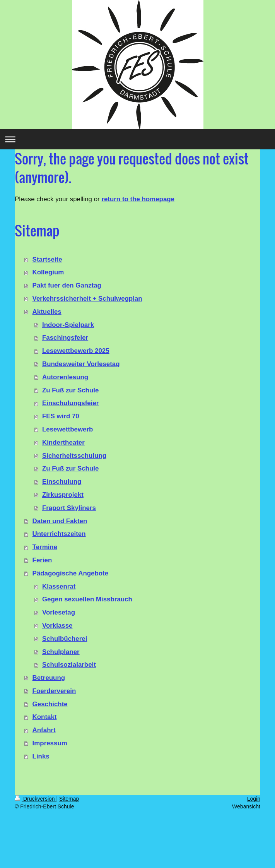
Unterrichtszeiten (59, 534)
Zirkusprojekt (63, 495)
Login (254, 799)
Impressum (50, 743)
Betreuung (49, 678)
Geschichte (50, 704)
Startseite (47, 259)
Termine (45, 547)
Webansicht (246, 806)
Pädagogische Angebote (70, 573)
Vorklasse (57, 626)
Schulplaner (61, 652)
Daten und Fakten (60, 521)
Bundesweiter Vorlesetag (81, 364)
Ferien (42, 560)
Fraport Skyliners (69, 508)
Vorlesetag (59, 612)
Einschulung (62, 482)
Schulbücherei (65, 639)
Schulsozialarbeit (69, 665)
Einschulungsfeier (70, 403)
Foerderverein (54, 691)
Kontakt (45, 717)
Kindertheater (63, 443)
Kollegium (48, 272)
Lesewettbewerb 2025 (76, 351)
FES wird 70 (61, 416)
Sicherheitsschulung (74, 456)
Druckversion (35, 799)
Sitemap (69, 799)
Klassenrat (59, 586)
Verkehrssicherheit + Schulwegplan (87, 299)
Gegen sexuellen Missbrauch (87, 599)
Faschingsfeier (65, 338)
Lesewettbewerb (67, 429)
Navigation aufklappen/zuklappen (137, 139)
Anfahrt (44, 730)
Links (41, 756)
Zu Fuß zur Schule (70, 390)
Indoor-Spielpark (68, 325)
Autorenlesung (65, 377)
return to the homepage (138, 199)
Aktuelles (47, 312)
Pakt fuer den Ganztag (67, 285)
